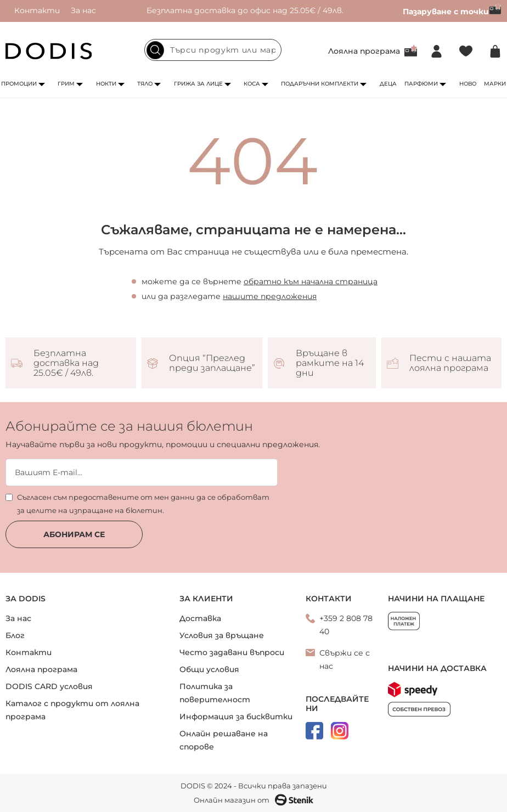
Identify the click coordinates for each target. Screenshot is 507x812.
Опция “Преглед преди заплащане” (212, 363)
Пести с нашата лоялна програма (450, 363)
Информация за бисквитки (236, 717)
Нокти (106, 84)
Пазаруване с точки (452, 12)
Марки (495, 84)
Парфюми (421, 84)
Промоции (19, 84)
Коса (252, 84)
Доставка (200, 618)
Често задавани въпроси (232, 652)
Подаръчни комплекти (320, 84)
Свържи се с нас (345, 659)
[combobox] (213, 50)
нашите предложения (270, 296)
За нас (83, 10)
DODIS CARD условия (49, 686)
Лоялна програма (364, 51)
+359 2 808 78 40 (346, 625)
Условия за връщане (222, 635)
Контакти (37, 10)
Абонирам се (74, 534)
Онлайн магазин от (253, 800)
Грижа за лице (198, 84)
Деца (388, 84)
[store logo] (49, 51)
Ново (468, 84)
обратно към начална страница (311, 281)
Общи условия (209, 669)
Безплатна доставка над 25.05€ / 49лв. (66, 363)
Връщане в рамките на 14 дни (330, 363)
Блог (15, 635)
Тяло (145, 84)
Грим (66, 84)
